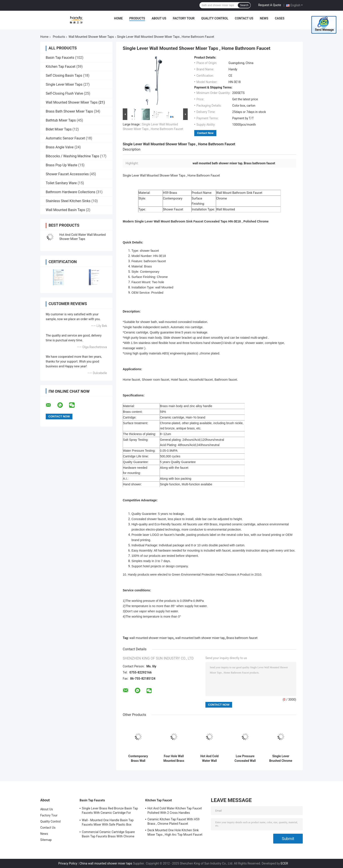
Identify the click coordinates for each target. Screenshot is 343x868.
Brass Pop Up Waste (61, 165)
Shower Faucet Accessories (67, 174)
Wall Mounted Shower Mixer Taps (91, 37)
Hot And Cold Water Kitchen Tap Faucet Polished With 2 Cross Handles (175, 811)
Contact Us (244, 18)
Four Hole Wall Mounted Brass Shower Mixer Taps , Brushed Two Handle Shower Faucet (174, 759)
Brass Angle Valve (60, 147)
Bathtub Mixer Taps (61, 120)
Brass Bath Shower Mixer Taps (69, 111)
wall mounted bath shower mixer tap (200, 638)
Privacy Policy (68, 863)
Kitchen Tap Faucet (61, 67)
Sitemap (46, 840)
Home (118, 18)
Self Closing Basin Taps (64, 76)
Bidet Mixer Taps (59, 129)
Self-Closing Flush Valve (64, 93)
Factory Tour (184, 18)
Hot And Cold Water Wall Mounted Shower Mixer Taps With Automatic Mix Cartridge (209, 759)
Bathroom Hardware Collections (71, 192)
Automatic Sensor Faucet (65, 138)
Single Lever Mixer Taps (64, 84)
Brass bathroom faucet (242, 638)
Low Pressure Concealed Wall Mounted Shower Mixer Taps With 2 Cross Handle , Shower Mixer (245, 759)
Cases (280, 18)
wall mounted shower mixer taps (152, 638)
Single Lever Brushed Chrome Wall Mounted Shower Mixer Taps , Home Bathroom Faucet (281, 759)
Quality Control (215, 18)
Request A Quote (269, 5)
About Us (159, 18)
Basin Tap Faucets (60, 58)
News (264, 18)
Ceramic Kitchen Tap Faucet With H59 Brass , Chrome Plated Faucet (173, 821)
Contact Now (205, 133)
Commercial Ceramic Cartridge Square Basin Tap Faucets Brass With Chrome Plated (108, 835)
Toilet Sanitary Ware (61, 183)
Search (244, 5)
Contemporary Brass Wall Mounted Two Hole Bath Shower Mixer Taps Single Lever (138, 759)
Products (137, 18)
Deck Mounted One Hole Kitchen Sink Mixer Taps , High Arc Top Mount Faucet (175, 832)
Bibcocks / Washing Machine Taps (72, 156)
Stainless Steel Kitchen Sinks (68, 201)
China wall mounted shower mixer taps (106, 863)
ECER (284, 863)
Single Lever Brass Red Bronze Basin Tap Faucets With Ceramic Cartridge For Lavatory (110, 811)
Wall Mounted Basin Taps (65, 210)
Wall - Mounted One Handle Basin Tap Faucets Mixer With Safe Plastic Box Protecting (108, 823)
